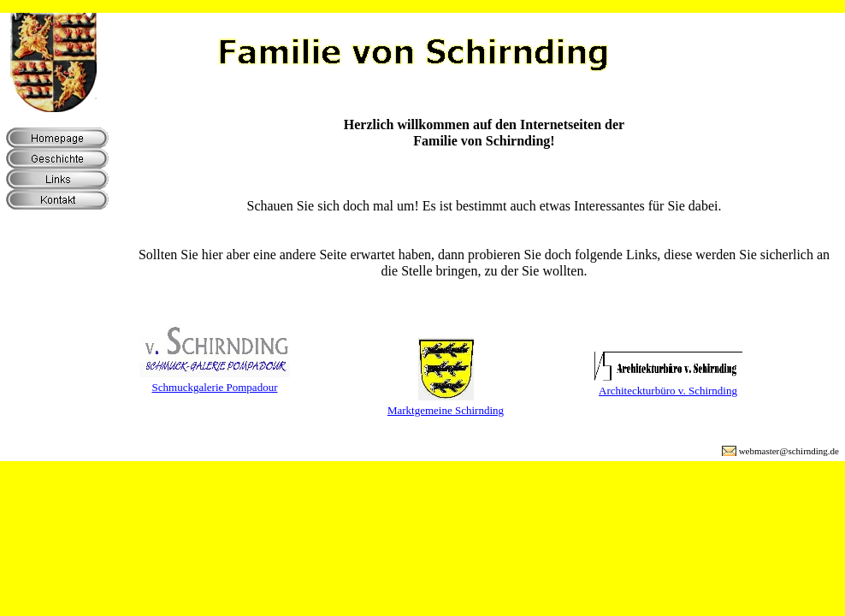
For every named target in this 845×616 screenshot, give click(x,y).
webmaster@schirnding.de (789, 451)
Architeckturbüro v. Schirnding (668, 391)
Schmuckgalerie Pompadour (215, 387)
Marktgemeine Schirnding (446, 410)
